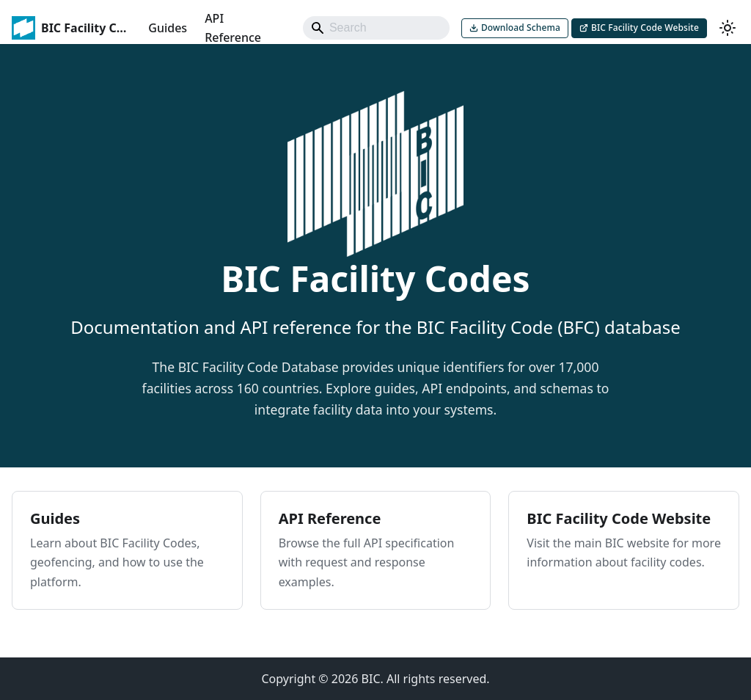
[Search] (376, 28)
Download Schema (521, 28)
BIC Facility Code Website (645, 28)
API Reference (233, 28)
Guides (168, 28)
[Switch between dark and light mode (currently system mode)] (728, 28)
